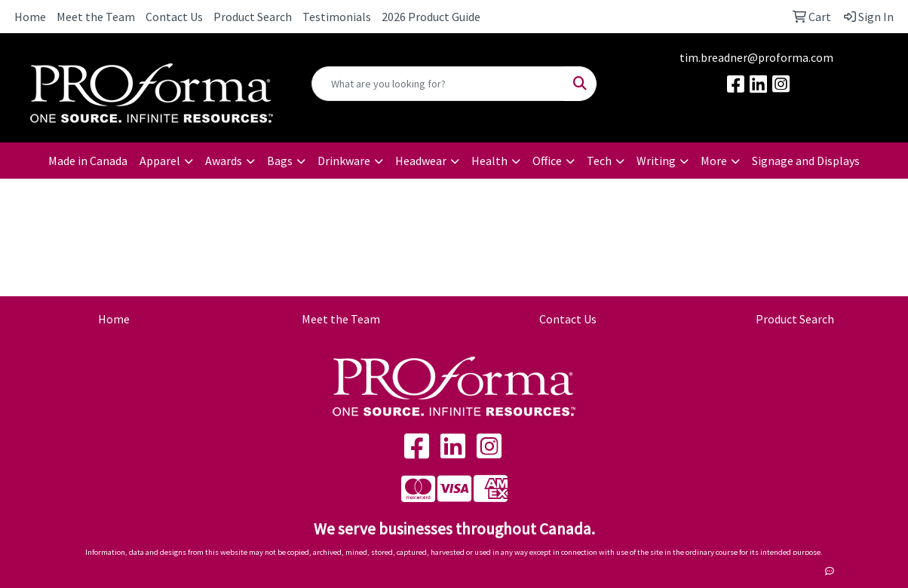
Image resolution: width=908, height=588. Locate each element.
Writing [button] (656, 161)
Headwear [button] (421, 161)
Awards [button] (224, 161)
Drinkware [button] (344, 161)
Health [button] (489, 161)
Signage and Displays (806, 161)
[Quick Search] (438, 84)
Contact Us (174, 17)
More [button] (714, 161)
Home (30, 17)
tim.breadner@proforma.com (756, 57)
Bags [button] (280, 161)
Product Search (253, 17)
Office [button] (547, 161)
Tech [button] (599, 161)
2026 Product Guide (431, 17)
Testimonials (337, 17)
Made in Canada (88, 161)
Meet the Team (96, 17)
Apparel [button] (160, 161)
